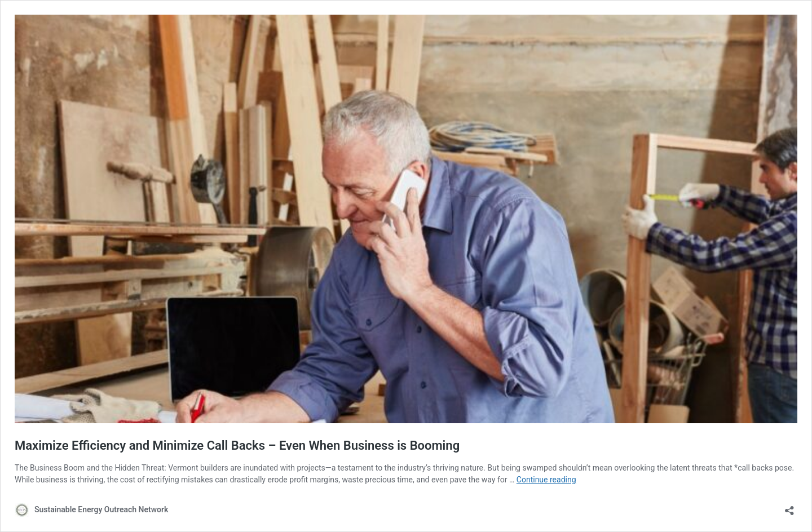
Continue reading (546, 480)
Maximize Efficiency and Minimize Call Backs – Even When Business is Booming (237, 445)
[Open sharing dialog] (789, 507)
